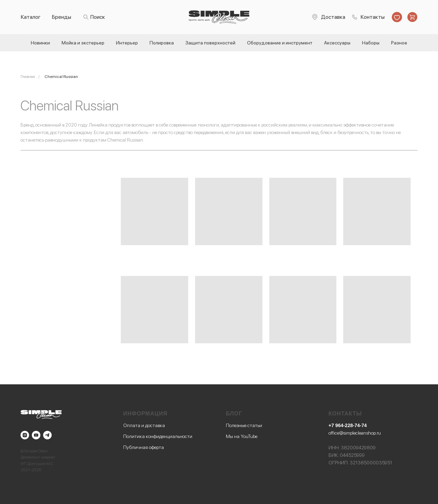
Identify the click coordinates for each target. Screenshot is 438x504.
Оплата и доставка (144, 425)
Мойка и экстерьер (83, 43)
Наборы (371, 43)
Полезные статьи (244, 425)
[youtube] (36, 435)
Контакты (373, 17)
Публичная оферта (144, 447)
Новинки (40, 43)
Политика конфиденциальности (158, 436)
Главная (28, 77)
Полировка (162, 43)
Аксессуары (337, 43)
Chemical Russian (61, 77)
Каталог (31, 17)
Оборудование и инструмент (280, 43)
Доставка (333, 17)
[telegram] (47, 435)
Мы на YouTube (242, 436)
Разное (399, 43)
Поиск (98, 17)
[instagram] (25, 435)
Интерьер (127, 43)
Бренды (62, 17)
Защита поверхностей (210, 43)
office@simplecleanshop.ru (355, 433)
